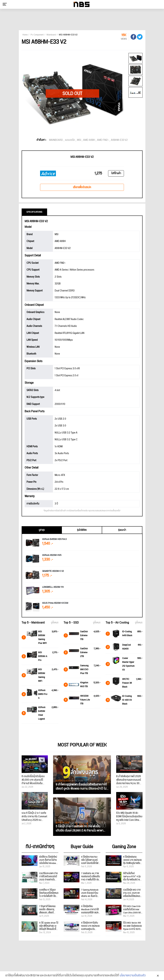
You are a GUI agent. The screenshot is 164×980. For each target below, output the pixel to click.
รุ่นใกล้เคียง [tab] (82, 530)
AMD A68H (89, 140)
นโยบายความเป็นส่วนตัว (133, 976)
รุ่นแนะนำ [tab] (122, 530)
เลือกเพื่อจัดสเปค (82, 187)
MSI (79, 140)
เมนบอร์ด (70, 140)
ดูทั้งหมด (55, 623)
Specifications (34, 212)
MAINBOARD (56, 140)
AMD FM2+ (103, 140)
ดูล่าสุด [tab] (42, 530)
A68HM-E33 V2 (119, 140)
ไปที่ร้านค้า (116, 173)
